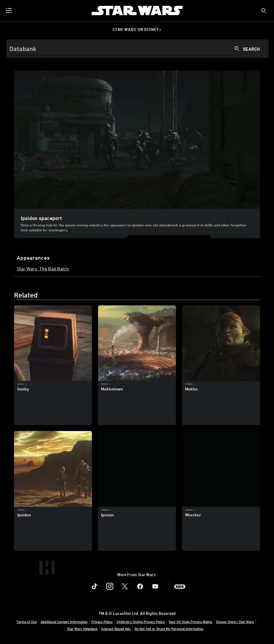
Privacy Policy (102, 622)
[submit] (264, 11)
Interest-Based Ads (116, 629)
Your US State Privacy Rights (191, 622)
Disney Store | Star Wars (235, 622)
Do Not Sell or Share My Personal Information (169, 629)
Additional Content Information (64, 622)
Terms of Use (27, 622)
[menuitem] (9, 10)
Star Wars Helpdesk (82, 629)
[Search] (138, 49)
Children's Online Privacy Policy (141, 622)
